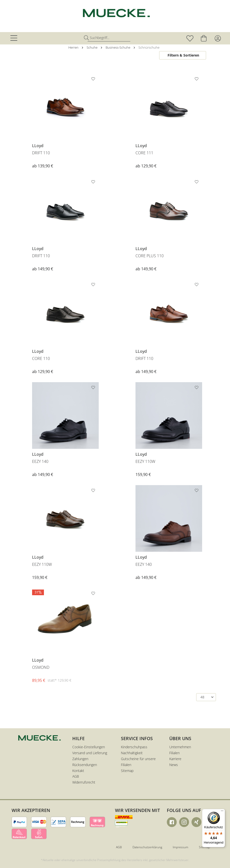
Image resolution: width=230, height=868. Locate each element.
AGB (76, 776)
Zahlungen (80, 759)
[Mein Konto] (218, 38)
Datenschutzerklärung (147, 847)
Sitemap (127, 771)
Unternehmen (180, 747)
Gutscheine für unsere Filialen (138, 762)
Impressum (181, 847)
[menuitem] (15, 38)
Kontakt (78, 771)
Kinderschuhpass (134, 747)
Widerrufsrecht (84, 782)
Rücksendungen (85, 765)
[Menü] (222, 812)
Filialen (174, 753)
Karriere (175, 759)
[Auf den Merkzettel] (94, 80)
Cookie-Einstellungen (89, 747)
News (174, 765)
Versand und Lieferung (90, 753)
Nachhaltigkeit (132, 753)
